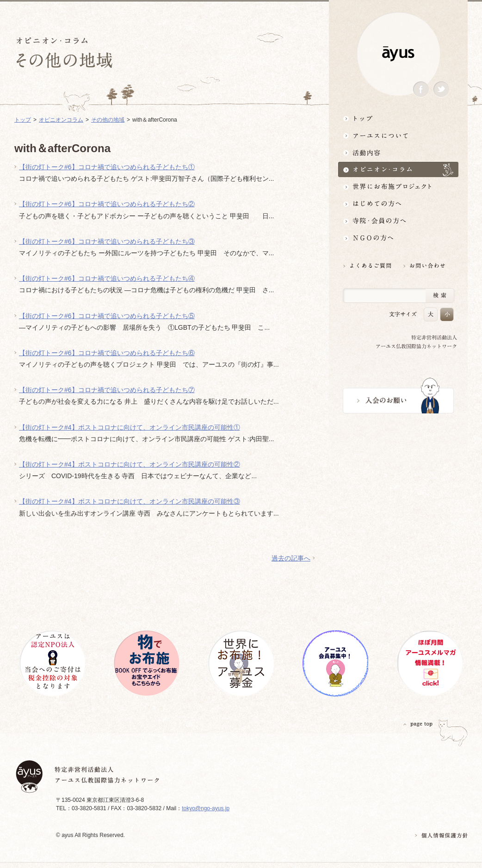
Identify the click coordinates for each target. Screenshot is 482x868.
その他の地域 (108, 120)
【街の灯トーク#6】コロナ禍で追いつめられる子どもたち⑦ (107, 390)
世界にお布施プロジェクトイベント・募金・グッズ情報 (398, 187)
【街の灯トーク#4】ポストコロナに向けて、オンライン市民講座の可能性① (130, 427)
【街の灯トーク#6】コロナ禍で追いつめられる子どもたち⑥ (107, 353)
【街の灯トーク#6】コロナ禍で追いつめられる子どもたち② (107, 204)
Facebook (421, 89)
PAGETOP (418, 724)
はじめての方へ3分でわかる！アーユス (398, 204)
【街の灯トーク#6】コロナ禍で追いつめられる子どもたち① (107, 167)
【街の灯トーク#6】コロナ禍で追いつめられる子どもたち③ (107, 241)
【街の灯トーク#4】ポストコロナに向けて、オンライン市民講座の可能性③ (130, 501)
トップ (398, 118)
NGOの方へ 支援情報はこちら (398, 238)
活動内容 (398, 152)
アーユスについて (398, 135)
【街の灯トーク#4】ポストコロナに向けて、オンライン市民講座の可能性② (130, 464)
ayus (398, 54)
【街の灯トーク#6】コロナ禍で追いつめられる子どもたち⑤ (107, 316)
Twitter (441, 89)
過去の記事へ (291, 558)
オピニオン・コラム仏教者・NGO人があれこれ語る (398, 169)
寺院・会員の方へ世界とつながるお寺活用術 (398, 221)
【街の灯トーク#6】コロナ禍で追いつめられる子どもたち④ (107, 278)
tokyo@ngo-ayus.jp (206, 808)
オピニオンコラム (61, 120)
